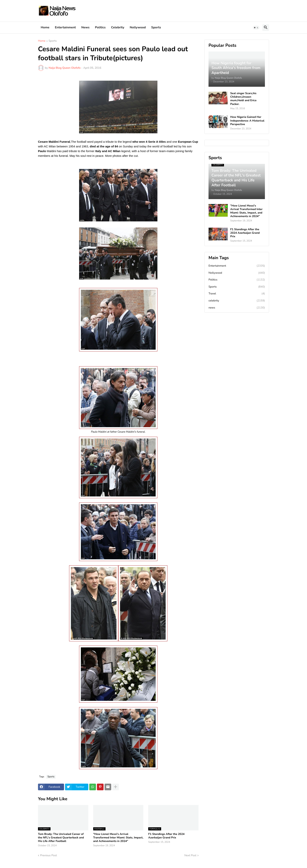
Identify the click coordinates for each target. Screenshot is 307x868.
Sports (156, 27)
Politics (100, 27)
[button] (256, 28)
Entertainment (65, 27)
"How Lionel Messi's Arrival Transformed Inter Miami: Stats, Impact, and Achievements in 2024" (118, 838)
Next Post (190, 855)
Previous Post (48, 855)
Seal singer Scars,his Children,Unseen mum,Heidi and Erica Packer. (243, 99)
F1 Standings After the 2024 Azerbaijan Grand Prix (166, 836)
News (85, 27)
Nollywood (138, 27)
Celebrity (118, 27)
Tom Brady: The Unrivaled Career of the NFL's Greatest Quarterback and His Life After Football (61, 838)
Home (45, 27)
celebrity (237, 301)
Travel (237, 294)
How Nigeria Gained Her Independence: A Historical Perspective (247, 121)
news (237, 308)
